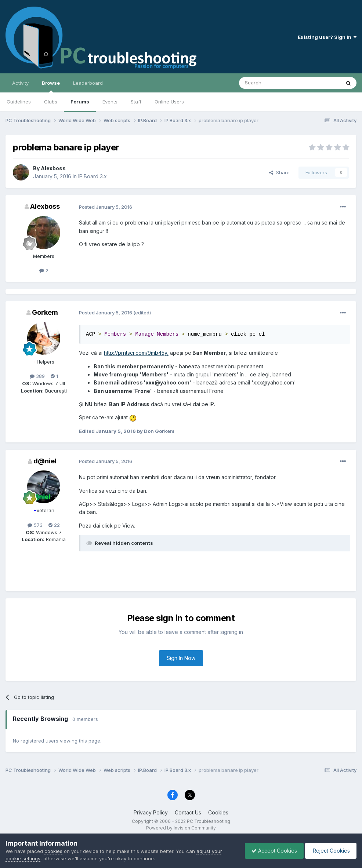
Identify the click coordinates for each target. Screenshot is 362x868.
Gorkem (45, 312)
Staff (136, 102)
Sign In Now (181, 658)
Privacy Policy (151, 812)
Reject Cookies (330, 851)
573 (35, 525)
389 (37, 376)
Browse (51, 86)
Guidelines (19, 102)
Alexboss (53, 168)
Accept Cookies (271, 851)
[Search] (271, 83)
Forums (80, 102)
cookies (53, 851)
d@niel (45, 461)
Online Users (169, 102)
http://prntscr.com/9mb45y (135, 353)
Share (279, 172)
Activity (20, 83)
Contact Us (188, 812)
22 (54, 525)
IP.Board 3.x (93, 176)
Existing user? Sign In (327, 37)
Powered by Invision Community (181, 828)
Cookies (218, 812)
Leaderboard (88, 83)
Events (110, 102)
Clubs (51, 102)
